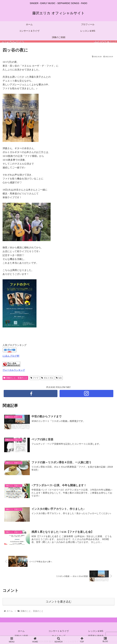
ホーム (21, 631)
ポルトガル (47, 378)
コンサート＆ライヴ (59, 631)
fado (59, 378)
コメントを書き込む (59, 602)
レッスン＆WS (96, 631)
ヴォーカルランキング (14, 370)
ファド (35, 378)
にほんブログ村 (11, 356)
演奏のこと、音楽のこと (15, 378)
